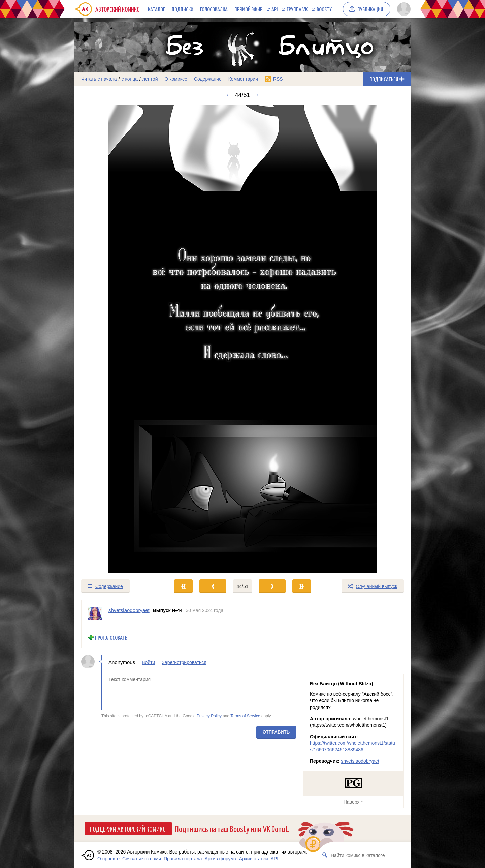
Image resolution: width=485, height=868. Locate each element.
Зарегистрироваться (184, 662)
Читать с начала (99, 79)
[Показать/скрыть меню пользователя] (403, 9)
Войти (148, 662)
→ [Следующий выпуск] (257, 95)
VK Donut (276, 828)
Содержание (208, 79)
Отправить (276, 732)
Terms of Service (245, 716)
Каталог (156, 9)
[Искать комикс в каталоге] (325, 855)
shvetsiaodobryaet (360, 761)
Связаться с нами (142, 859)
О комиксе (176, 79)
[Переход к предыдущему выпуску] (117, 339)
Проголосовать (111, 638)
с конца (130, 79)
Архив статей (254, 859)
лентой (150, 79)
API (274, 9)
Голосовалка (214, 9)
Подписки (183, 9)
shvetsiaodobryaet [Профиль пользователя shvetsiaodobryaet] (129, 610)
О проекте (108, 859)
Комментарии (243, 79)
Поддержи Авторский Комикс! (128, 829)
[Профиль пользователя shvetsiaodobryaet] (95, 613)
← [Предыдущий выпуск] (228, 95)
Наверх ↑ (353, 802)
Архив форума (221, 859)
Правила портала (183, 859)
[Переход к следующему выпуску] (243, 339)
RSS (278, 79)
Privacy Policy (209, 716)
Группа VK (297, 9)
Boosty (324, 9)
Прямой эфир (248, 9)
